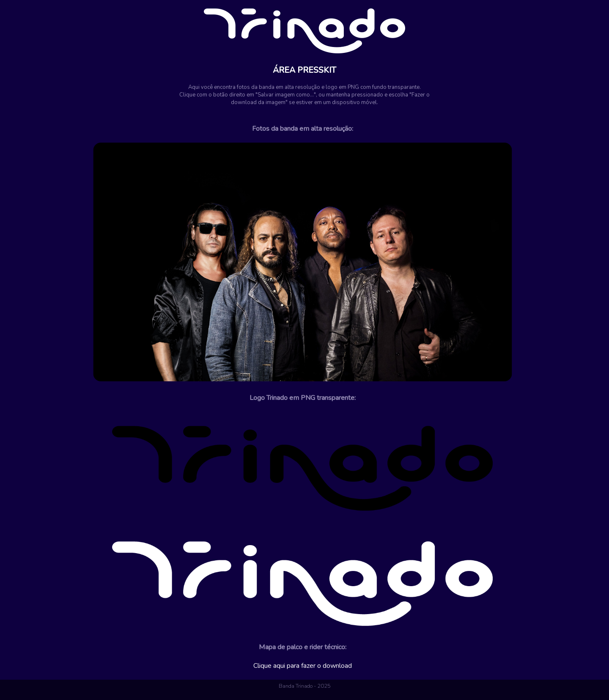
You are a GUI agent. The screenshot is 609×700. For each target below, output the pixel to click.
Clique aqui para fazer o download (303, 666)
